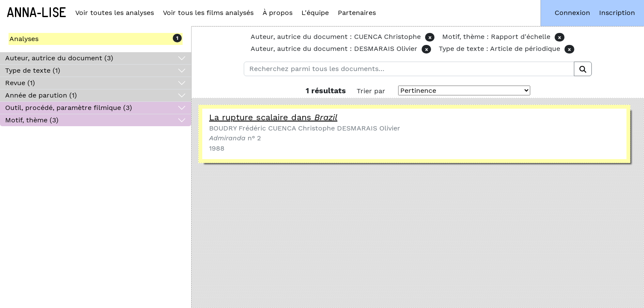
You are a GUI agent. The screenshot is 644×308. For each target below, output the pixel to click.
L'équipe (315, 13)
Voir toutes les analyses (115, 13)
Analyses (24, 39)
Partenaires (357, 13)
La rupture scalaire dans (273, 117)
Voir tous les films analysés (208, 13)
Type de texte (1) (33, 70)
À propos (278, 13)
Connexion (572, 13)
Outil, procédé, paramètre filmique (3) (69, 108)
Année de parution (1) (41, 95)
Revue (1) (20, 83)
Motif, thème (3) (32, 120)
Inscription (617, 13)
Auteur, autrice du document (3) (59, 58)
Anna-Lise (37, 13)
